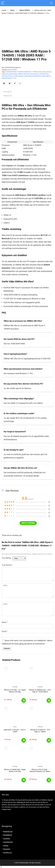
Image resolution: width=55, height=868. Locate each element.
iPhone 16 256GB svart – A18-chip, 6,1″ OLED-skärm (40, 691)
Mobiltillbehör (8, 835)
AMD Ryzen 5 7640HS (31, 72)
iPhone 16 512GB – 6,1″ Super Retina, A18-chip (15, 691)
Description (8, 92)
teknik (4, 78)
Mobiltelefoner (8, 831)
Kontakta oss (8, 853)
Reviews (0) (8, 96)
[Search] (51, 3)
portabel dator (37, 76)
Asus (15, 727)
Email (5, 631)
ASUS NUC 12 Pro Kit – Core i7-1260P (15, 731)
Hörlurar (6, 845)
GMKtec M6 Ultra (24, 74)
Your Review (7, 565)
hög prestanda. (34, 74)
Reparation (7, 849)
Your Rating (6, 558)
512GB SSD (20, 72)
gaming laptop (13, 74)
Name (5, 622)
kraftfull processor (7, 76)
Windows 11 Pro (11, 78)
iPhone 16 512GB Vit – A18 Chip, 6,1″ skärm (40, 731)
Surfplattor (7, 838)
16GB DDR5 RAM (11, 72)
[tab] (27, 92)
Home (4, 10)
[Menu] (3, 3)
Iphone (15, 687)
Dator (12, 10)
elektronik (5, 74)
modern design (18, 76)
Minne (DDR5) (25, 10)
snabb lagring (46, 76)
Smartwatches (8, 842)
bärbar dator (42, 72)
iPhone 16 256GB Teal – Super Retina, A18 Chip (15, 770)
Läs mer (24, 700)
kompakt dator (44, 74)
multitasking (28, 76)
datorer (49, 72)
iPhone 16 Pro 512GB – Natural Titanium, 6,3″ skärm (40, 770)
